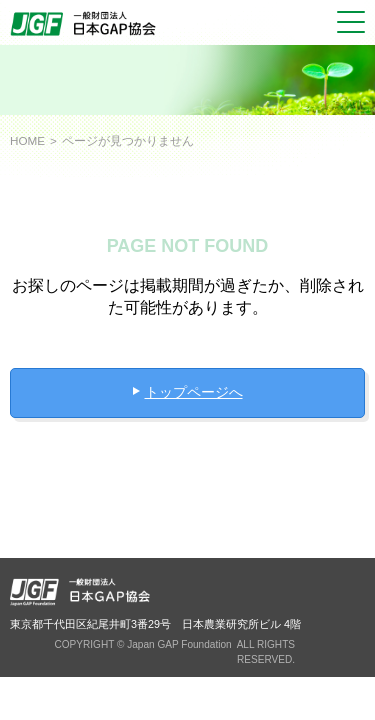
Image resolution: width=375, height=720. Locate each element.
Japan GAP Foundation (179, 644)
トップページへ (194, 392)
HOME (27, 140)
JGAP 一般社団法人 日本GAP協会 (85, 24)
